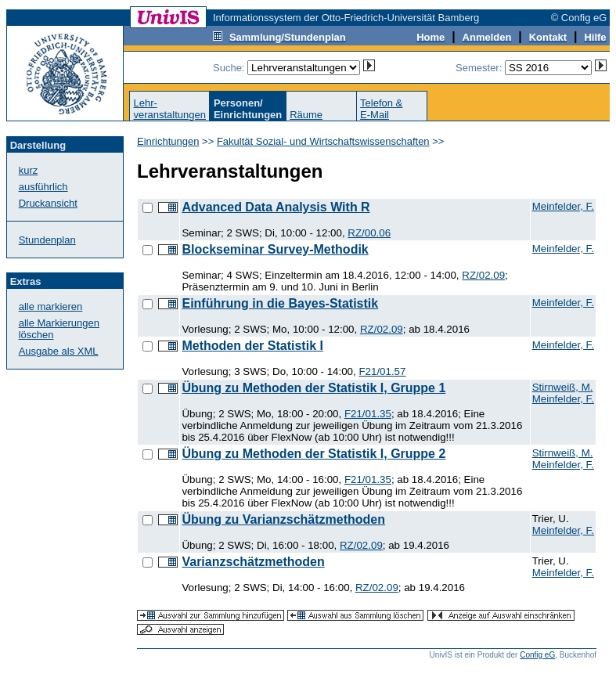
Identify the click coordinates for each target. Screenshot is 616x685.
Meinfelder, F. (563, 206)
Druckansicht (48, 203)
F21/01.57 (382, 371)
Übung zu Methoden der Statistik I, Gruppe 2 (313, 454)
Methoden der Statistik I (252, 346)
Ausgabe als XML (59, 351)
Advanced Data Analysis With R (276, 207)
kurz (29, 170)
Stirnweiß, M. (563, 387)
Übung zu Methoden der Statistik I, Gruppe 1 (313, 388)
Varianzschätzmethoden (253, 562)
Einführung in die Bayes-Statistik (280, 303)
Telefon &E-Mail (381, 109)
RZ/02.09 (483, 275)
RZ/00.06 (369, 233)
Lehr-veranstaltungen (169, 109)
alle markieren (51, 306)
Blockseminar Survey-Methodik (275, 249)
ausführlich (43, 187)
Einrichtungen (168, 141)
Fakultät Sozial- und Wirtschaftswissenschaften (323, 141)
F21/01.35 (368, 414)
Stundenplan (47, 240)
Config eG (537, 655)
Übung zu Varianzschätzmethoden (283, 519)
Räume (306, 115)
